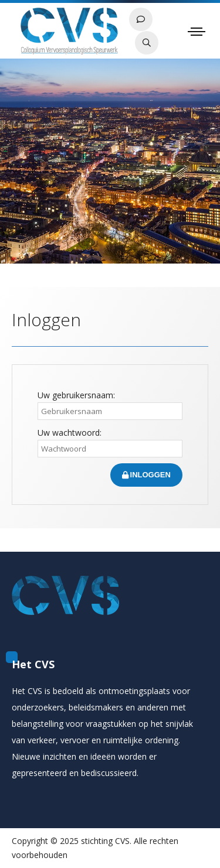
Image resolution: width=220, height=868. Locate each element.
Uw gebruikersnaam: (76, 395)
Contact (141, 19)
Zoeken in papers (147, 43)
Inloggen (146, 475)
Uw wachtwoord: (70, 433)
